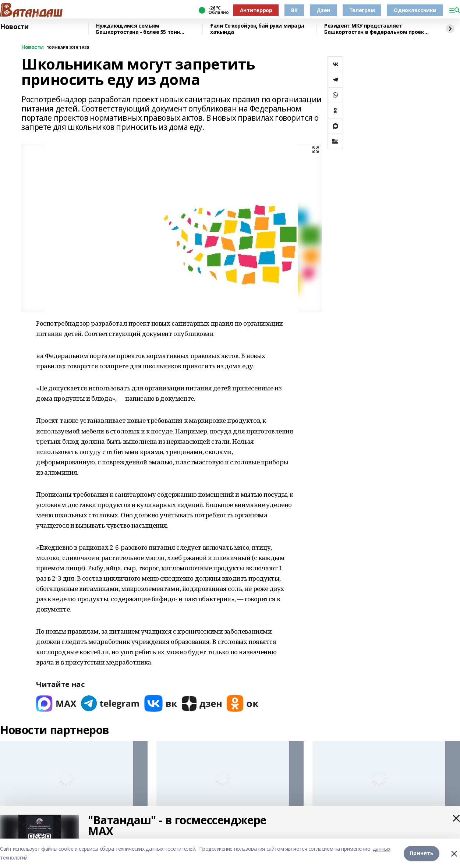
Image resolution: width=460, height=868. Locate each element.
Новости (14, 27)
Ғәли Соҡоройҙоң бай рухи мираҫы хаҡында (257, 29)
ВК (294, 10)
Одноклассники (415, 10)
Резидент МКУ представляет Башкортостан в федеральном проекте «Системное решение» (377, 29)
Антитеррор (256, 10)
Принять (422, 853)
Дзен (323, 10)
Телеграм (362, 10)
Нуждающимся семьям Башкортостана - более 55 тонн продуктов (138, 29)
